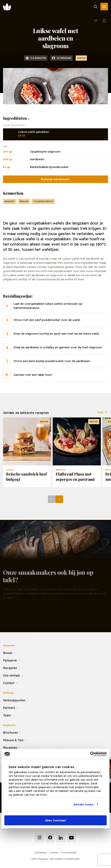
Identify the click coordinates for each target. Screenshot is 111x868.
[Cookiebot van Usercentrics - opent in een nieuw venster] (90, 754)
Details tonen (83, 804)
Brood (8, 653)
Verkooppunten (14, 700)
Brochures (10, 732)
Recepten (10, 668)
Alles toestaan (55, 820)
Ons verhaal (11, 675)
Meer (103, 415)
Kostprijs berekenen (55, 179)
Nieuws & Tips (13, 740)
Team (7, 715)
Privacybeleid (69, 852)
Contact (9, 683)
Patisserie (10, 660)
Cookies (54, 852)
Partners (9, 707)
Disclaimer (40, 852)
